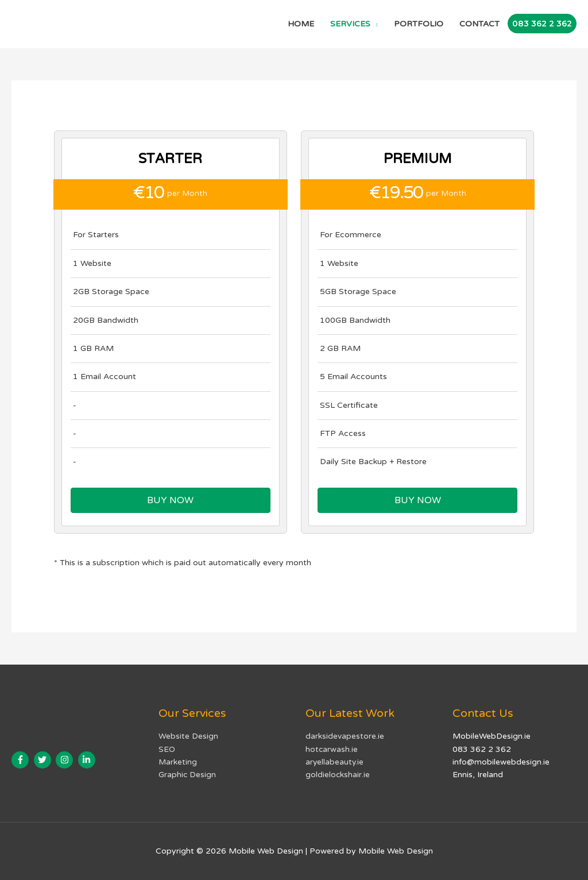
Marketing (178, 762)
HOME (301, 24)
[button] (171, 500)
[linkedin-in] (88, 760)
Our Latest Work (351, 713)
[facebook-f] (22, 760)
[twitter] (44, 760)
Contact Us (483, 713)
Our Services (194, 713)
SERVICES (350, 24)
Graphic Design (187, 775)
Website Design (188, 736)
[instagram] (66, 760)
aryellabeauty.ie (335, 762)
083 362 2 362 (542, 24)
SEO (167, 749)
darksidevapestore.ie (345, 736)
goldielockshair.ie (338, 775)
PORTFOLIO (419, 24)
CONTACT (479, 24)
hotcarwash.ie (332, 749)
